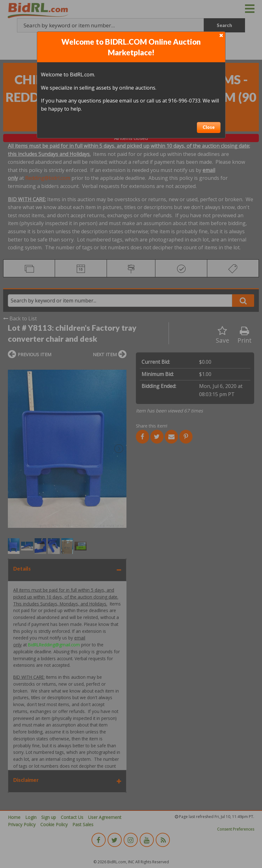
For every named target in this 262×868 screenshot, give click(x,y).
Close (209, 127)
